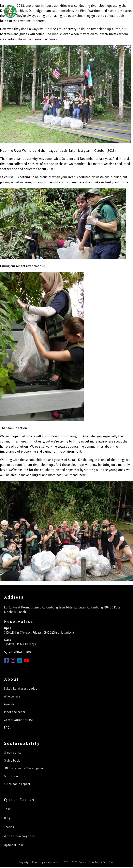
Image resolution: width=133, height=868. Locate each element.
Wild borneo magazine (20, 836)
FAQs (7, 728)
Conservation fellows (19, 720)
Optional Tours (14, 845)
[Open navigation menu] (124, 11)
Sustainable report (17, 784)
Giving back (12, 761)
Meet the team (15, 712)
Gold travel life (15, 776)
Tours (8, 809)
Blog (7, 818)
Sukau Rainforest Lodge (21, 689)
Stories (9, 827)
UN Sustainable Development (25, 768)
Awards (9, 704)
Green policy (13, 753)
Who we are (12, 697)
